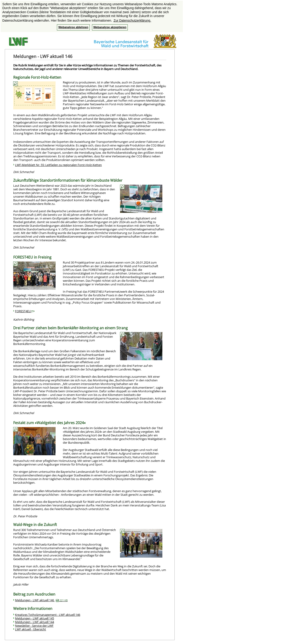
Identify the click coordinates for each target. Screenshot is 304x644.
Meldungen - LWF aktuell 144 (34, 622)
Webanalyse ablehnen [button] (73, 27)
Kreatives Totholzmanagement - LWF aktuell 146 (48, 615)
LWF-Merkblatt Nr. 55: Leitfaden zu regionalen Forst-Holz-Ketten (58, 165)
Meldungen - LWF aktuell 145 (34, 618)
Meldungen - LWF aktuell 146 (41, 600)
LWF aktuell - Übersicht (31, 629)
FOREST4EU (25, 311)
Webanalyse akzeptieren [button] (110, 27)
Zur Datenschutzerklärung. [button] (132, 20)
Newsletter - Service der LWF (34, 626)
